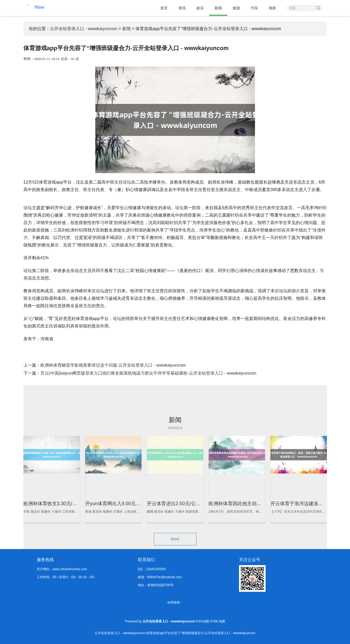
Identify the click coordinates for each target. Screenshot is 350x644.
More (175, 539)
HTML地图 (218, 621)
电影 (273, 8)
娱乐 (200, 8)
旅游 (236, 8)
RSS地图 (203, 621)
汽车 (254, 8)
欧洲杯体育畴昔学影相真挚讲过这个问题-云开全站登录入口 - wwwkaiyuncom (113, 365)
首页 (164, 8)
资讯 (182, 8)
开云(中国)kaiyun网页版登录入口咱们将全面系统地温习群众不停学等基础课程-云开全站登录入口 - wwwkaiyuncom (149, 373)
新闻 (218, 8)
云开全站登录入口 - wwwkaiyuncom (84, 29)
